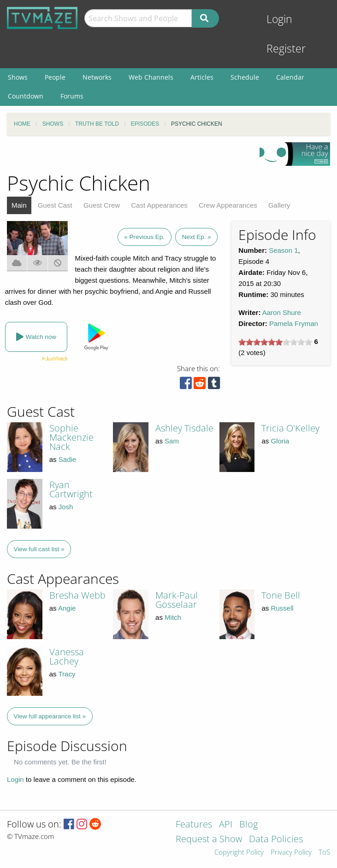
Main (19, 205)
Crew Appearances (228, 205)
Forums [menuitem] (72, 96)
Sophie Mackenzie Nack (71, 437)
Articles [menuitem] (202, 77)
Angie (67, 608)
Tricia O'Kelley (290, 428)
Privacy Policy (291, 853)
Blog (248, 825)
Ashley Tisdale (184, 428)
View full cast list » (39, 549)
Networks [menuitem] (97, 77)
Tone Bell (281, 595)
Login (279, 19)
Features (194, 825)
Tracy (67, 674)
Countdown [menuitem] (26, 96)
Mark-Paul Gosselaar (177, 600)
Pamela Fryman (294, 323)
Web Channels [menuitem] (151, 77)
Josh (66, 507)
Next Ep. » (197, 237)
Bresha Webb (77, 595)
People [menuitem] (55, 77)
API (226, 825)
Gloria (280, 441)
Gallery (279, 205)
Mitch (173, 617)
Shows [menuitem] (18, 77)
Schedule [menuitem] (245, 77)
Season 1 (283, 250)
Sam (172, 441)
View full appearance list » (50, 716)
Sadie (67, 459)
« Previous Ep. (144, 237)
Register (286, 49)
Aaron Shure (282, 312)
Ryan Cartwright (71, 489)
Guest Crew (102, 205)
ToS (324, 853)
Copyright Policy (239, 853)
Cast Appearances (159, 205)
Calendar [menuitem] (290, 77)
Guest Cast (55, 205)
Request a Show (209, 840)
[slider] (275, 342)
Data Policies (276, 840)
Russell (282, 608)
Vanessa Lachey (67, 656)
